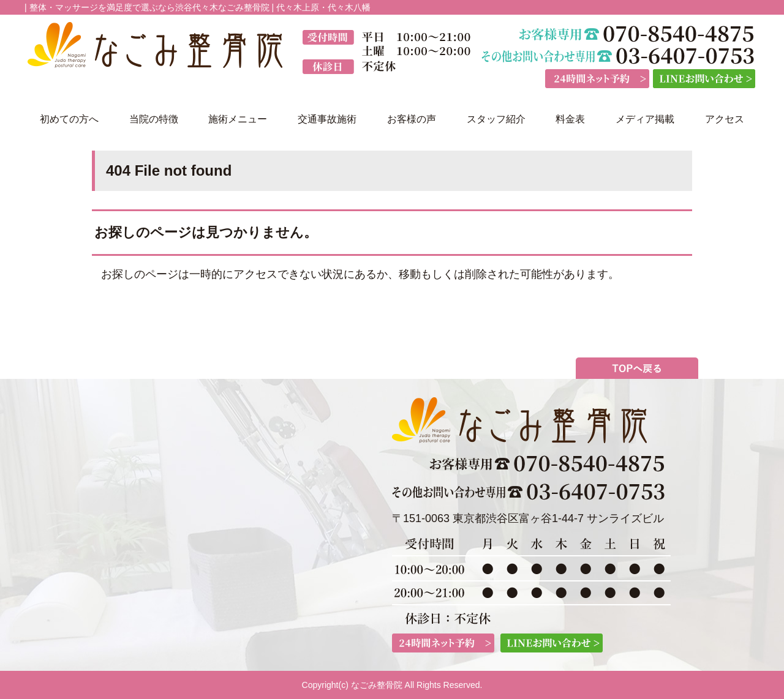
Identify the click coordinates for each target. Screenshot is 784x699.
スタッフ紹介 (496, 119)
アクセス (725, 119)
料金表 (570, 119)
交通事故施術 (327, 119)
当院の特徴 (154, 119)
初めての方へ (69, 119)
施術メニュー (238, 119)
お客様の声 (412, 119)
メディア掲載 (645, 119)
